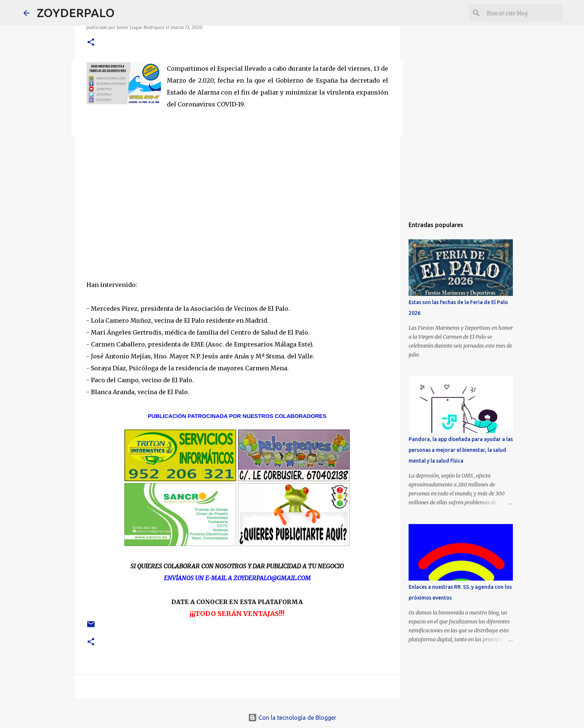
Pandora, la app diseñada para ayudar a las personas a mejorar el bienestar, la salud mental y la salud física (461, 450)
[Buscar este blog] (523, 13)
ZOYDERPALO (76, 13)
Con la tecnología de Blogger (292, 718)
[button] (91, 43)
